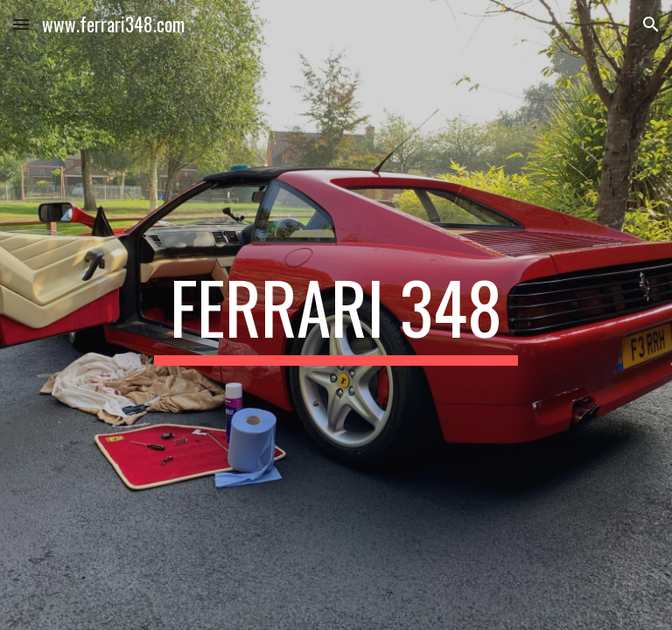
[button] (21, 24)
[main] (336, 315)
